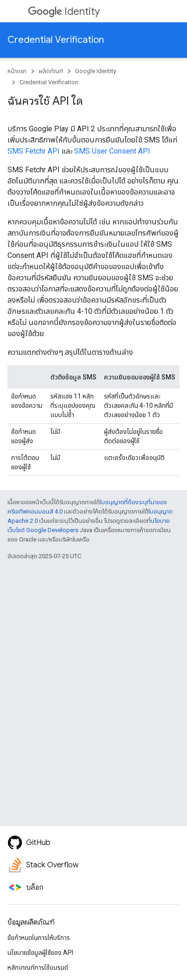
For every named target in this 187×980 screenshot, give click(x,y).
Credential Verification (56, 40)
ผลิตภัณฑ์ (51, 71)
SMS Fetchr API (34, 151)
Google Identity (96, 71)
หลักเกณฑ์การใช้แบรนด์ (38, 967)
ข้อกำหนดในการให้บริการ (39, 938)
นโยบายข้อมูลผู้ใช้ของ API (40, 953)
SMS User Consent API (112, 151)
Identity (64, 11)
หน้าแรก (17, 71)
